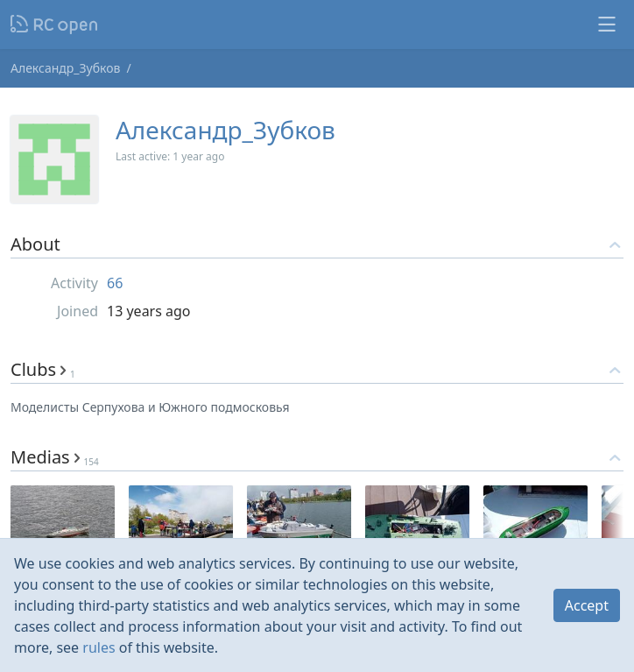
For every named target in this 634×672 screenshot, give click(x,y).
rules (99, 647)
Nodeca (55, 25)
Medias (55, 457)
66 (115, 283)
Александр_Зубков (65, 68)
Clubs (43, 369)
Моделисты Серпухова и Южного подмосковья (150, 407)
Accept (587, 605)
